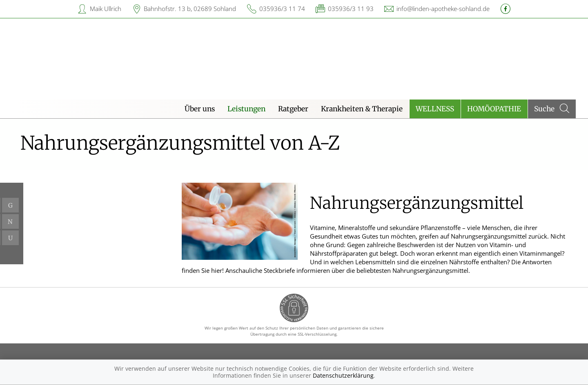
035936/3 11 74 (282, 9)
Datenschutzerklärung (343, 375)
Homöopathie (494, 109)
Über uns (200, 109)
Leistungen (246, 109)
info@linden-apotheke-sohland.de (443, 9)
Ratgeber (293, 109)
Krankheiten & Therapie (362, 109)
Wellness (435, 109)
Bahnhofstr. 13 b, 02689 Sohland (190, 9)
